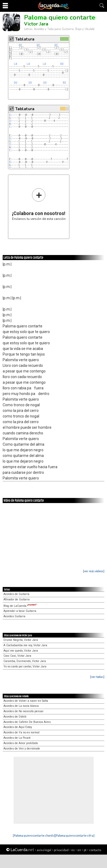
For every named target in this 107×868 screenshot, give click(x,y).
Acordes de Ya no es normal (21, 732)
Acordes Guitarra (14, 616)
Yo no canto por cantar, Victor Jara (25, 666)
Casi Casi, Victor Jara (17, 656)
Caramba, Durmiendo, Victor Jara (25, 661)
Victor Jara (36, 24)
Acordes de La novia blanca (21, 706)
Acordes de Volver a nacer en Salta (26, 701)
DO (16, 83)
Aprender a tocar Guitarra (20, 611)
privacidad (61, 850)
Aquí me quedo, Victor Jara (21, 651)
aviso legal (44, 850)
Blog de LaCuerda (20, 606)
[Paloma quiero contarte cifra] (75, 835)
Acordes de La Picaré (17, 738)
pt (85, 850)
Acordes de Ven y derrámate (22, 749)
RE (20, 45)
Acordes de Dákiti (15, 717)
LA (15, 64)
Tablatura (25, 39)
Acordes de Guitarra (16, 594)
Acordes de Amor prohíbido (21, 743)
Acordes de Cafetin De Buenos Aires (27, 722)
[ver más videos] (94, 571)
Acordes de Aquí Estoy (18, 727)
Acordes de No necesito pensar (23, 711)
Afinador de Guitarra (17, 599)
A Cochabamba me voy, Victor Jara (25, 645)
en (79, 850)
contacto (95, 850)
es (73, 850)
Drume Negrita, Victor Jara (21, 640)
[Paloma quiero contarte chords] (34, 835)
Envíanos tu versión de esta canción (39, 204)
